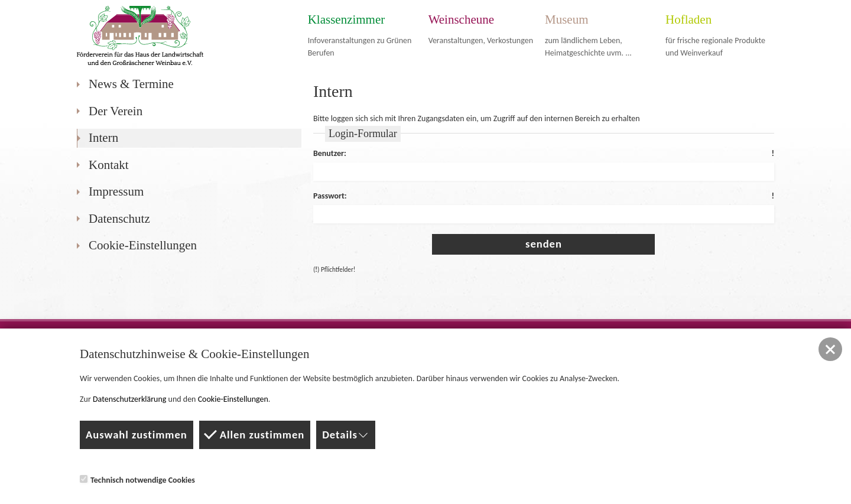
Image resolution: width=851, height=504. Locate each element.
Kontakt (109, 165)
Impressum (116, 191)
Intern (103, 138)
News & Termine (131, 84)
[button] (830, 349)
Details (346, 435)
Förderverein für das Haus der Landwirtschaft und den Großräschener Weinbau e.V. (140, 35)
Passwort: (544, 196)
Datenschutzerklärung (129, 399)
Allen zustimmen (255, 433)
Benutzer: (544, 154)
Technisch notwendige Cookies (137, 480)
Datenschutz (119, 219)
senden (544, 244)
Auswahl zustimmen (137, 435)
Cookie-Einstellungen (143, 245)
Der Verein (116, 111)
